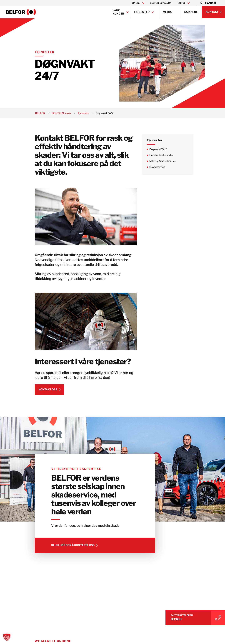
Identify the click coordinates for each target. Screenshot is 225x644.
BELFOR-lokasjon (161, 3)
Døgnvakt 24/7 (160, 149)
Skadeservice (159, 167)
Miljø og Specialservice (165, 161)
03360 (180, 619)
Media (167, 12)
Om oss (136, 3)
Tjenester (142, 12)
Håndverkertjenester (164, 155)
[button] (208, 3)
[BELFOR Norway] (21, 12)
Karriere (191, 12)
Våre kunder (118, 12)
